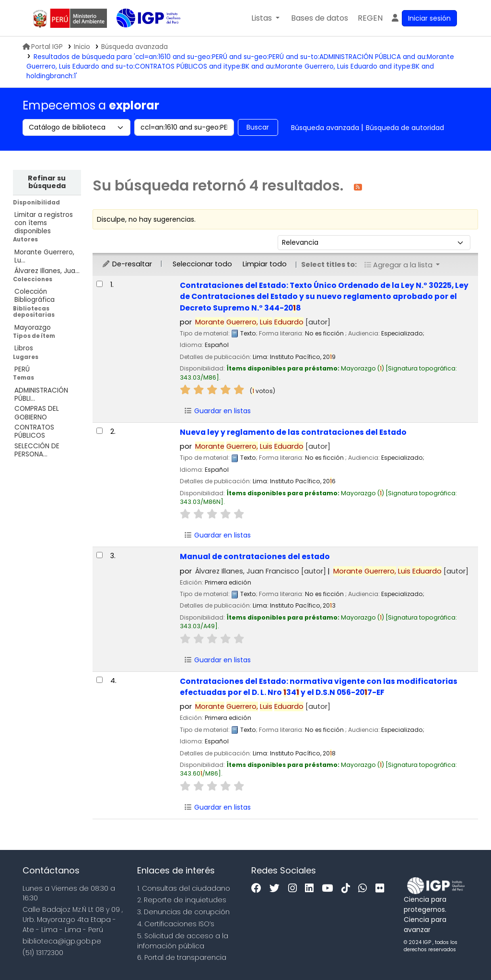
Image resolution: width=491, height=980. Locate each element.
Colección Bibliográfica (35, 296)
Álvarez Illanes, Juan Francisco (261, 571)
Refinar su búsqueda (47, 182)
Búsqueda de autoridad (405, 128)
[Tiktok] (348, 889)
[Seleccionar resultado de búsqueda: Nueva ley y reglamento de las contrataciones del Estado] (99, 431)
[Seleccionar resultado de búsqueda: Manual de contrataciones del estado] (99, 555)
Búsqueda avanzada (325, 128)
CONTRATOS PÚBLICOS (34, 431)
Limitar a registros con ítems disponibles (44, 223)
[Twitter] (277, 889)
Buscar (258, 127)
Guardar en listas (218, 411)
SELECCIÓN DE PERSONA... (37, 450)
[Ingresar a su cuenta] (424, 18)
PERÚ (22, 369)
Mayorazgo (33, 328)
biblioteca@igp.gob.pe (62, 941)
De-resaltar (127, 264)
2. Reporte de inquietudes (182, 900)
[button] (265, 18)
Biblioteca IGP (140, 37)
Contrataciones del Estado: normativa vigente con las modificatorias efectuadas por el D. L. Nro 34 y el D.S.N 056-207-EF (319, 687)
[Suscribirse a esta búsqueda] (358, 186)
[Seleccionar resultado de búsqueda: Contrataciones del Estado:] (99, 284)
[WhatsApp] (365, 889)
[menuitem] (370, 18)
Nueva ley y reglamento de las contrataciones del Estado (293, 432)
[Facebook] (259, 889)
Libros (24, 348)
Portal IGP (43, 47)
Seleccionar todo (202, 264)
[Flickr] (382, 889)
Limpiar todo (265, 264)
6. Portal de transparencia (182, 957)
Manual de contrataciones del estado (255, 556)
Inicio (82, 47)
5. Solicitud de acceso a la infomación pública (183, 941)
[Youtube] (330, 889)
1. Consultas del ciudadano (184, 888)
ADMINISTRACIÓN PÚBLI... (41, 394)
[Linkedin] (312, 889)
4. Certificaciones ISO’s (176, 924)
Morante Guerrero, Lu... (44, 256)
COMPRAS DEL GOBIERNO (37, 413)
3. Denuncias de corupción (183, 912)
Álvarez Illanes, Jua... (47, 271)
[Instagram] (295, 889)
